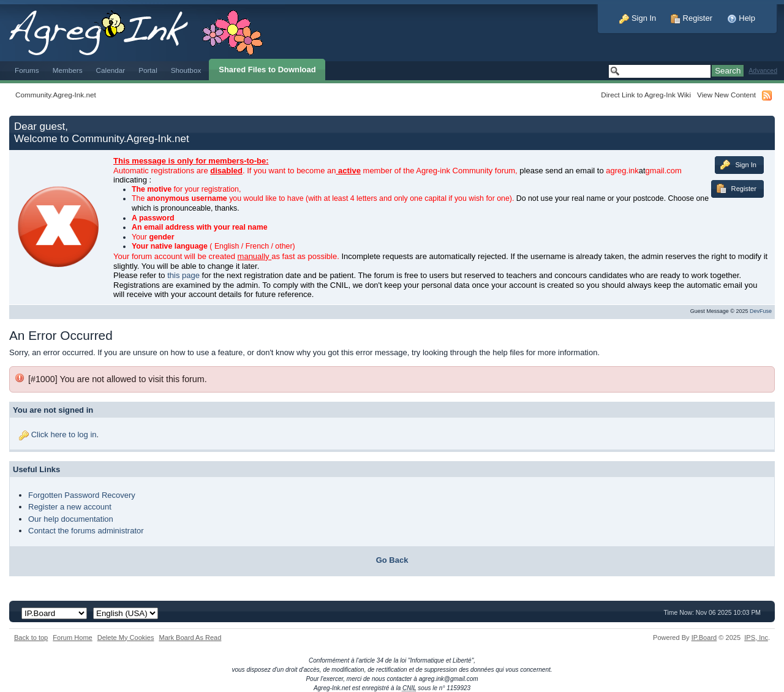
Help (741, 18)
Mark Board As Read (190, 637)
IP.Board (704, 637)
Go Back (392, 560)
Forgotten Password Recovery (82, 495)
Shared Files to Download (267, 70)
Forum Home (72, 637)
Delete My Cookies (126, 637)
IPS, (756, 637)
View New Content (726, 95)
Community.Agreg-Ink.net (56, 95)
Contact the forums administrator (86, 531)
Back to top (31, 637)
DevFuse (761, 311)
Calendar (111, 70)
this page (183, 275)
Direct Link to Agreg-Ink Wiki (646, 95)
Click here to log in (64, 434)
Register (692, 18)
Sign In (638, 18)
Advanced (763, 71)
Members (68, 70)
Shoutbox (186, 70)
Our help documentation (71, 519)
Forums (27, 70)
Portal (148, 70)
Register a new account (70, 507)
